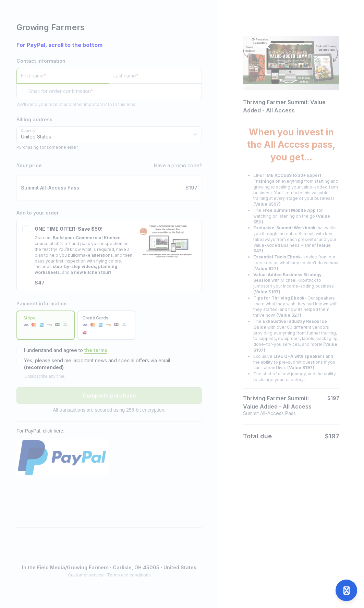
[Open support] (346, 590)
